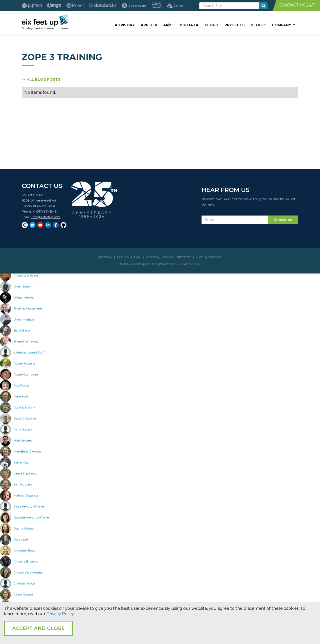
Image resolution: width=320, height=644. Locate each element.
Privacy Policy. (60, 614)
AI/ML (137, 257)
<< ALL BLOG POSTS (41, 79)
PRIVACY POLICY (189, 264)
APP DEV (123, 257)
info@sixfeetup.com (46, 217)
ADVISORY (105, 257)
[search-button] (263, 6)
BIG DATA (152, 257)
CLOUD (168, 257)
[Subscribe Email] (235, 220)
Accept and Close (38, 628)
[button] (258, 25)
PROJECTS (184, 257)
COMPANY (215, 257)
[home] (45, 22)
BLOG (199, 257)
